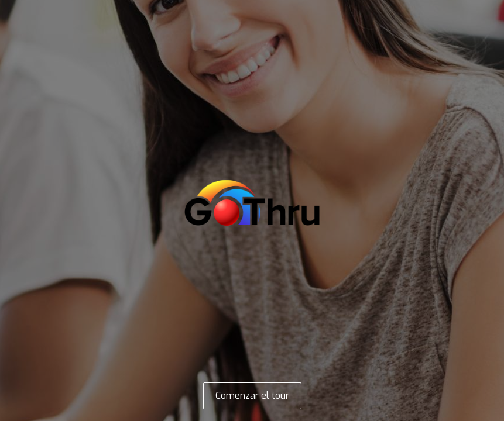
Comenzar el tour (252, 396)
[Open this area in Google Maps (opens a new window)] (22, 413)
